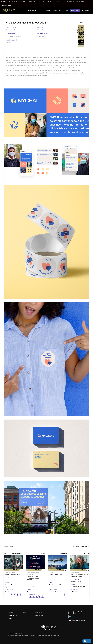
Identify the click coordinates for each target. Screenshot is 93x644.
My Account (85, 11)
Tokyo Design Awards (6, 5)
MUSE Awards (13, 2)
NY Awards (51, 2)
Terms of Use (41, 635)
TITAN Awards (41, 2)
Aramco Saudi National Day (13, 575)
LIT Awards (60, 2)
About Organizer (13, 616)
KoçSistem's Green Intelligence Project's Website (33, 578)
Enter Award (75, 11)
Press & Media (57, 11)
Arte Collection (80, 2)
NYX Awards (31, 2)
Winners (48, 11)
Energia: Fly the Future (55, 575)
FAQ (23, 616)
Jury (41, 11)
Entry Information (31, 11)
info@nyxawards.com (77, 621)
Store (66, 11)
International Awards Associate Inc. (22, 637)
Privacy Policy (47, 635)
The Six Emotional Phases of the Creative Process (79, 575)
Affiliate (11, 619)
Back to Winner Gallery (81, 546)
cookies (57, 635)
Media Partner (39, 612)
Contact (24, 612)
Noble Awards (70, 2)
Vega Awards (22, 2)
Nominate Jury (39, 616)
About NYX (12, 612)
